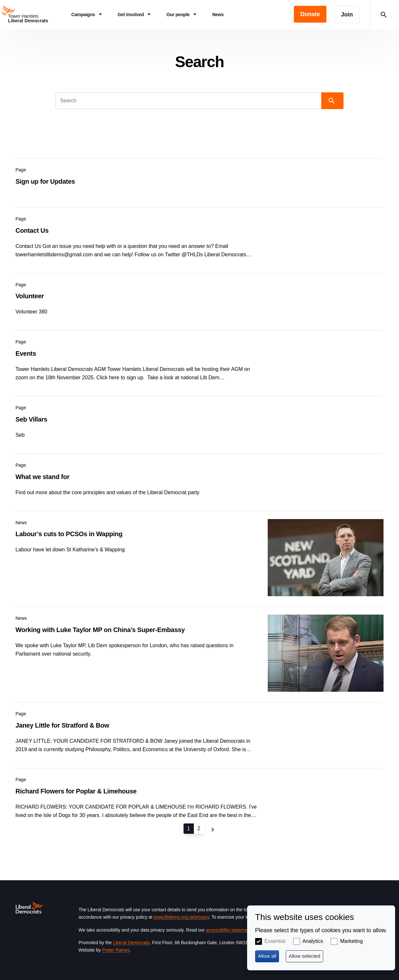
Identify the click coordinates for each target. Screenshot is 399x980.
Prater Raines (116, 950)
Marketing (352, 941)
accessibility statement (228, 930)
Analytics (313, 941)
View (199, 178)
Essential (275, 941)
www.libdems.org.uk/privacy (181, 917)
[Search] (189, 101)
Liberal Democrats (131, 943)
